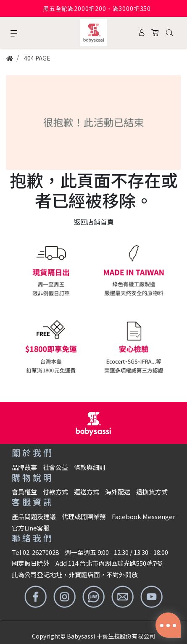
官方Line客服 (31, 528)
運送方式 (87, 492)
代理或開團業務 (84, 516)
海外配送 (118, 492)
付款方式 (55, 492)
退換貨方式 (152, 492)
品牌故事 (24, 467)
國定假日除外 (31, 563)
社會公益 (55, 467)
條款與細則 (90, 467)
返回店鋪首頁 (94, 222)
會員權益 (24, 492)
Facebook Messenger (144, 516)
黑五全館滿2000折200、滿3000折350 (97, 8)
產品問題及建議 (34, 516)
